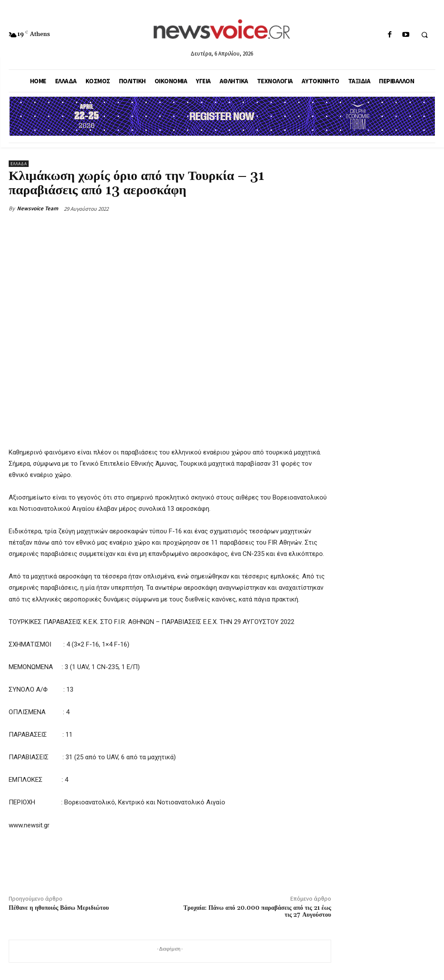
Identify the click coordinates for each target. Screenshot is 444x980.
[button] (424, 35)
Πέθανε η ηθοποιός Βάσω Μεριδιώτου (59, 908)
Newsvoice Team (38, 208)
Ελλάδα (19, 164)
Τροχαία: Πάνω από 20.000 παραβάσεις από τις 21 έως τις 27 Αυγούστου (257, 912)
